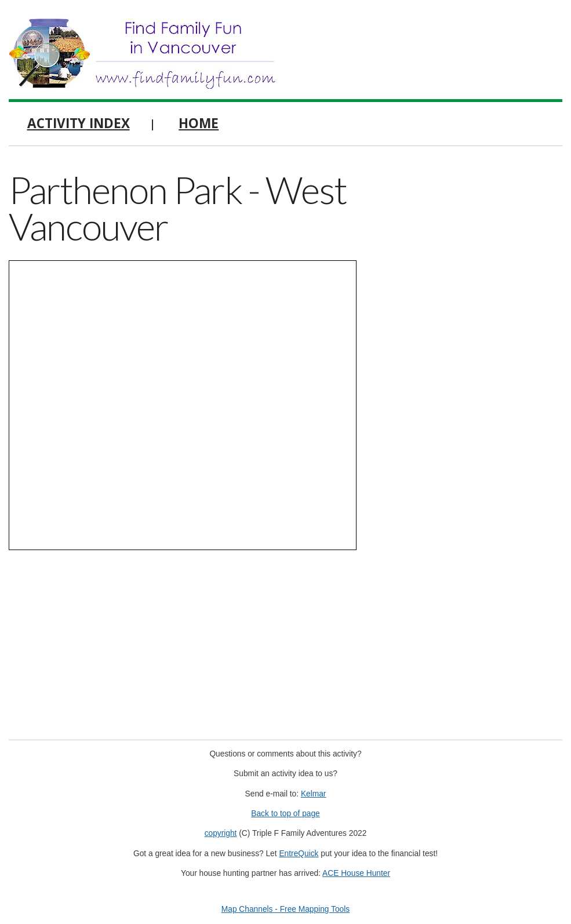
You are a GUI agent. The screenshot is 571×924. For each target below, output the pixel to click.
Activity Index (79, 123)
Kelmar (314, 794)
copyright (221, 833)
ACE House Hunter (356, 873)
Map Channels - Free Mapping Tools (285, 909)
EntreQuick (299, 854)
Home (199, 123)
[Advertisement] (476, 241)
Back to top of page (285, 814)
